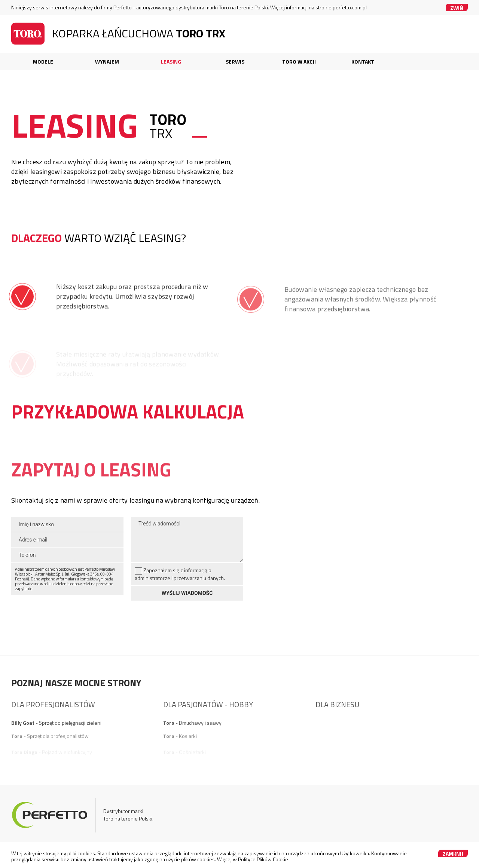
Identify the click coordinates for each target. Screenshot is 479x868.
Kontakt (363, 62)
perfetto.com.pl (350, 7)
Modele (43, 62)
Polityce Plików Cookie (263, 859)
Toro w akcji (299, 62)
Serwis (235, 62)
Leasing (171, 62)
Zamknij (453, 853)
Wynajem (107, 62)
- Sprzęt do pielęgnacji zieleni (56, 738)
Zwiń (457, 7)
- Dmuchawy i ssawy (192, 738)
